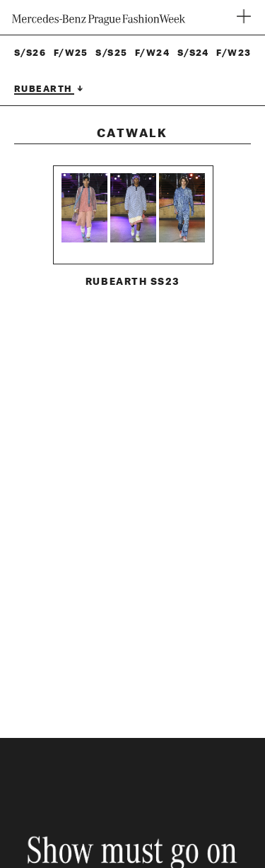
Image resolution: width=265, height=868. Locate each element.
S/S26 (30, 53)
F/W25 (71, 53)
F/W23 (234, 53)
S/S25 (111, 53)
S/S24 (193, 53)
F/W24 (152, 53)
